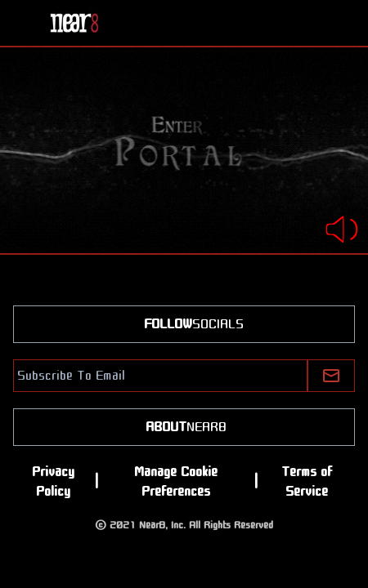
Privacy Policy (53, 482)
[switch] (342, 219)
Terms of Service (307, 482)
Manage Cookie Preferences (176, 482)
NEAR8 (184, 427)
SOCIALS (184, 324)
